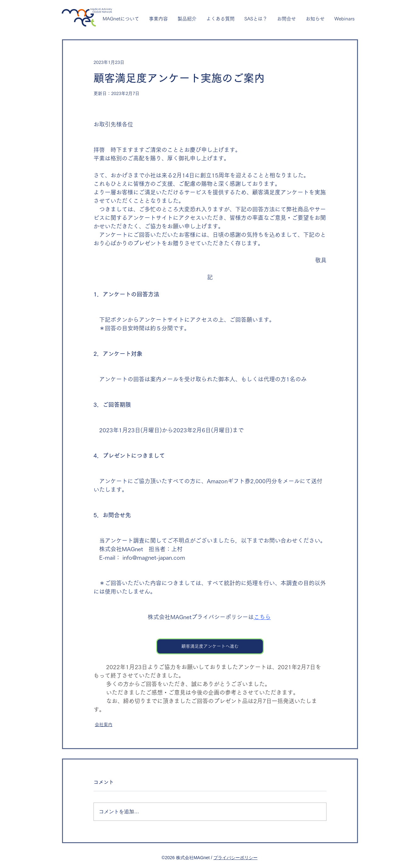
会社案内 (104, 725)
